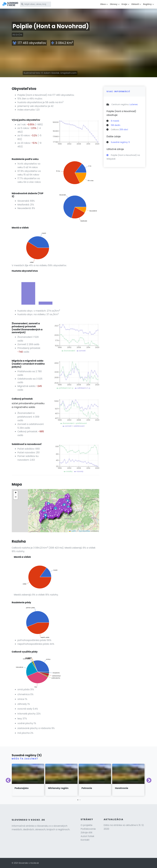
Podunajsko (22, 788)
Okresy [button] (114, 4)
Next (149, 781)
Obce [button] (103, 4)
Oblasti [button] (135, 4)
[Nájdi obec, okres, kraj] (35, 4)
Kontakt (85, 840)
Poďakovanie (88, 829)
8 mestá (115, 121)
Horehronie (122, 788)
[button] (50, 517)
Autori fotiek (88, 836)
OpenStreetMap (84, 531)
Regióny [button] (147, 4)
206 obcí (124, 129)
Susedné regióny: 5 (120, 142)
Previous (8, 781)
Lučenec (134, 104)
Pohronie (87, 788)
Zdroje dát (87, 832)
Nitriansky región (58, 788)
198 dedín (115, 125)
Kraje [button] (124, 4)
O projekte (87, 825)
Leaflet (72, 531)
